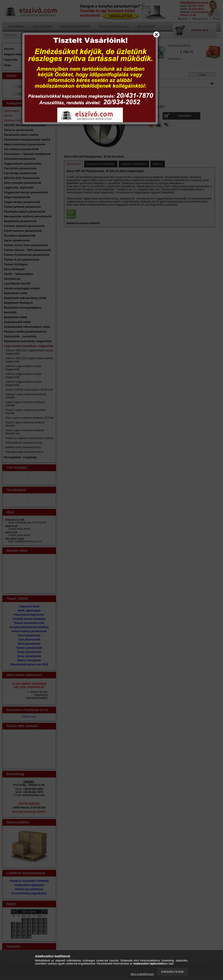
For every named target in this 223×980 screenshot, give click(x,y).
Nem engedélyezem (142, 974)
